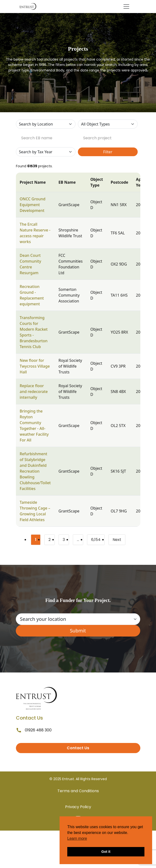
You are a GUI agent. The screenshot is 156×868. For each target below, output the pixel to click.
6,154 (98, 541)
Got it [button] (106, 852)
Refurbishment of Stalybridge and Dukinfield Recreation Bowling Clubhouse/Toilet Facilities (35, 471)
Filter (108, 152)
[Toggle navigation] (126, 7)
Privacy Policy (78, 807)
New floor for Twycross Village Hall (35, 366)
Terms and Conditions (78, 791)
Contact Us (78, 748)
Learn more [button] (77, 838)
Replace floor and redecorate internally (34, 392)
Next (117, 540)
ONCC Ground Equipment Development (33, 205)
